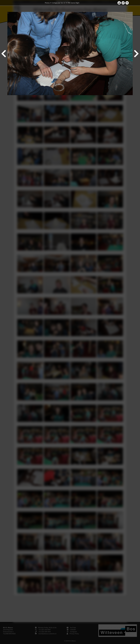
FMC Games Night (73, 3)
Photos (47, 3)
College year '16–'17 (59, 3)
